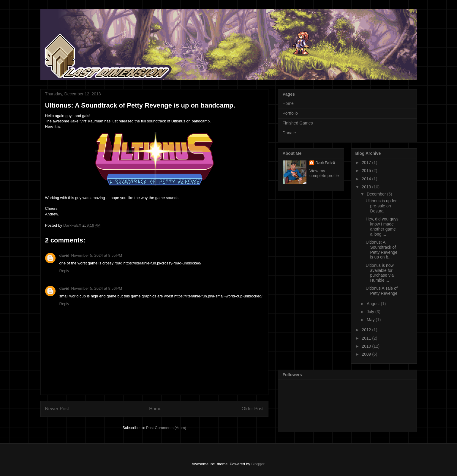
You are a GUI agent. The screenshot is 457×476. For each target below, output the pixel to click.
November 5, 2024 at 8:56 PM (97, 288)
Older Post (253, 409)
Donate (289, 133)
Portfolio (290, 113)
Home (155, 409)
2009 (367, 354)
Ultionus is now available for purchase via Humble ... (379, 273)
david (64, 255)
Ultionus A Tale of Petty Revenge (381, 291)
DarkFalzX (325, 163)
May (371, 320)
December (377, 194)
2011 (367, 338)
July (371, 312)
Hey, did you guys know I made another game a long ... (382, 226)
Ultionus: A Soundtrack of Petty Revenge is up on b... (381, 250)
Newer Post (57, 409)
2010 (367, 346)
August (374, 304)
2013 (367, 187)
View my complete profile (324, 173)
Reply (64, 271)
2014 (367, 179)
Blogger (258, 464)
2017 (367, 163)
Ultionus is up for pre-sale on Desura (381, 206)
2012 (367, 330)
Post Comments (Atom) (166, 428)
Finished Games (298, 123)
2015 (367, 171)
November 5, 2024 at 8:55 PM (97, 255)
